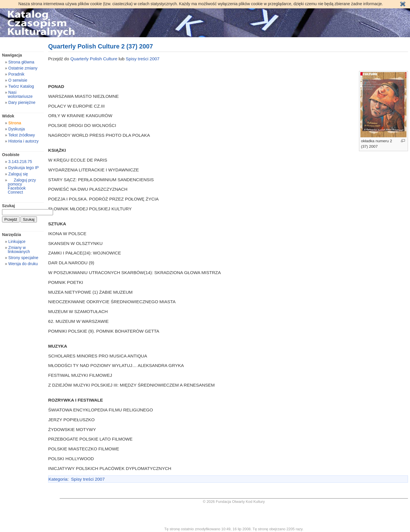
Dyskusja (17, 129)
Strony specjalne (23, 258)
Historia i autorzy (23, 141)
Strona (15, 123)
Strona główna (21, 62)
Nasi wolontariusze (20, 94)
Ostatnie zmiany (23, 68)
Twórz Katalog (21, 86)
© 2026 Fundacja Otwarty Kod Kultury (234, 502)
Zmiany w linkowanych (19, 250)
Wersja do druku (23, 264)
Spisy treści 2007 (143, 59)
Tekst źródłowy (22, 135)
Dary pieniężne (22, 102)
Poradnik (16, 74)
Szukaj (9, 206)
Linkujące (17, 241)
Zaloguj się (18, 174)
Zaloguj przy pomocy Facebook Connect (22, 186)
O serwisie (18, 80)
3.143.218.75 (20, 162)
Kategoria (58, 479)
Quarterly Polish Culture (94, 59)
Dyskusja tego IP (24, 168)
